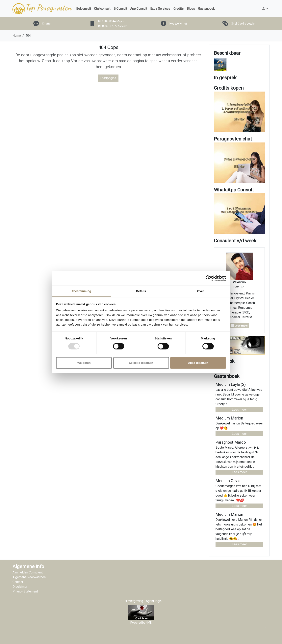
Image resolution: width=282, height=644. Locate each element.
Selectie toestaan (141, 363)
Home (17, 36)
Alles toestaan (198, 363)
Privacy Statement (25, 591)
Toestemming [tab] (82, 291)
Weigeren (84, 363)
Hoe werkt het (178, 24)
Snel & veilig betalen (244, 24)
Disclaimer (20, 587)
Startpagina (108, 78)
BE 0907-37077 (113, 26)
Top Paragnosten (42, 9)
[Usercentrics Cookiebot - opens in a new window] (208, 278)
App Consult (139, 9)
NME (149, 623)
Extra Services (160, 9)
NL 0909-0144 (111, 21)
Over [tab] (201, 291)
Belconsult (84, 9)
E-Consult (120, 9)
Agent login (154, 601)
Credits (179, 9)
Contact (18, 582)
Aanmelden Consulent (28, 572)
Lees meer (239, 409)
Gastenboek (206, 9)
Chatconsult (102, 9)
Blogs (191, 9)
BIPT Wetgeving (132, 601)
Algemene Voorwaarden (29, 577)
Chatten (47, 24)
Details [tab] (141, 291)
